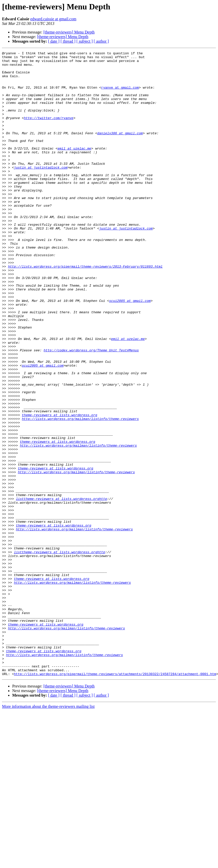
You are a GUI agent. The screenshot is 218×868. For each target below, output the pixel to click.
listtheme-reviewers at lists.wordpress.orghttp (62, 588)
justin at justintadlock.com (41, 191)
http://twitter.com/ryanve (49, 132)
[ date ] (54, 41)
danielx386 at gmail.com (120, 150)
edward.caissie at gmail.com (53, 19)
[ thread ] (68, 41)
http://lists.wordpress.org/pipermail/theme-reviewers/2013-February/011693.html (85, 310)
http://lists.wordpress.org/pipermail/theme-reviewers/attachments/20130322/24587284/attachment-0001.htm (115, 799)
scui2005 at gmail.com (130, 351)
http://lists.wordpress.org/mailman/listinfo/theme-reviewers (80, 493)
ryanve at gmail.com (120, 95)
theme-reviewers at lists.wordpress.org (59, 488)
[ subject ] (85, 41)
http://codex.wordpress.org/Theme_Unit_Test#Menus (91, 410)
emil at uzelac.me (74, 168)
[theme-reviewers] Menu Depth (69, 32)
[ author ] (101, 41)
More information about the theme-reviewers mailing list (48, 831)
